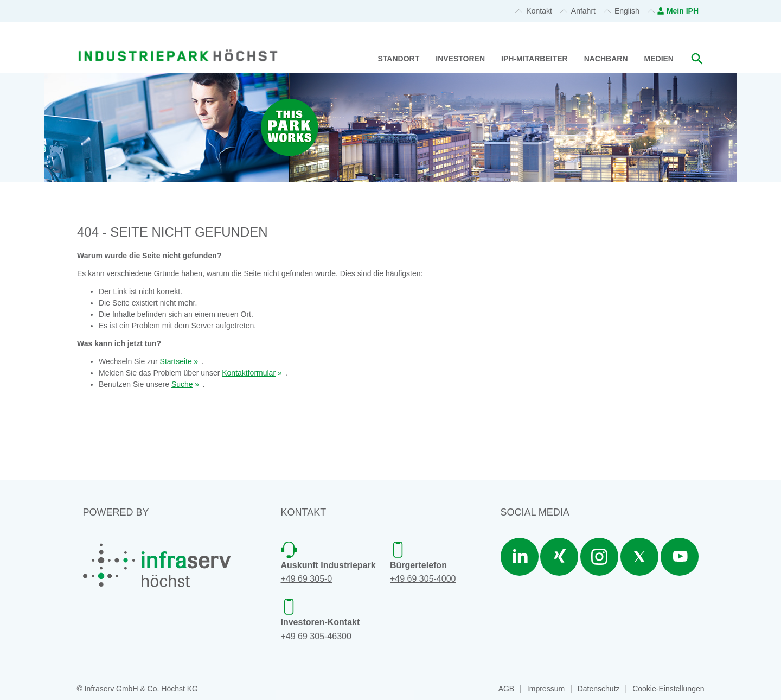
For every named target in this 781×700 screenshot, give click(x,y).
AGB (507, 689)
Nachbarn (606, 59)
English (627, 11)
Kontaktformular (249, 373)
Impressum (546, 689)
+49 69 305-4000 (423, 579)
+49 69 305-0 (307, 579)
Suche (182, 384)
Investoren (460, 59)
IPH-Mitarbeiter (534, 59)
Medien (659, 59)
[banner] (178, 42)
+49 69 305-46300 (316, 636)
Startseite (176, 361)
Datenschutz (599, 689)
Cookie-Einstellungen (668, 689)
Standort (399, 59)
